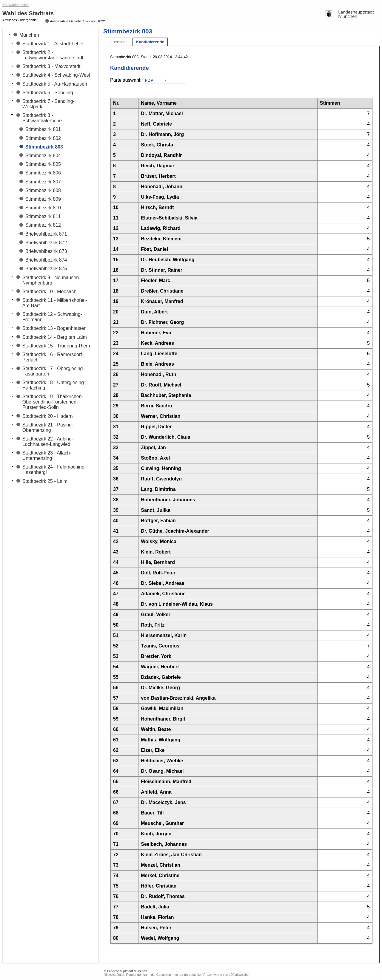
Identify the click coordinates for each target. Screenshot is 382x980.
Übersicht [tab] (118, 42)
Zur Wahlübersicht (16, 5)
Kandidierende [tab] (150, 42)
